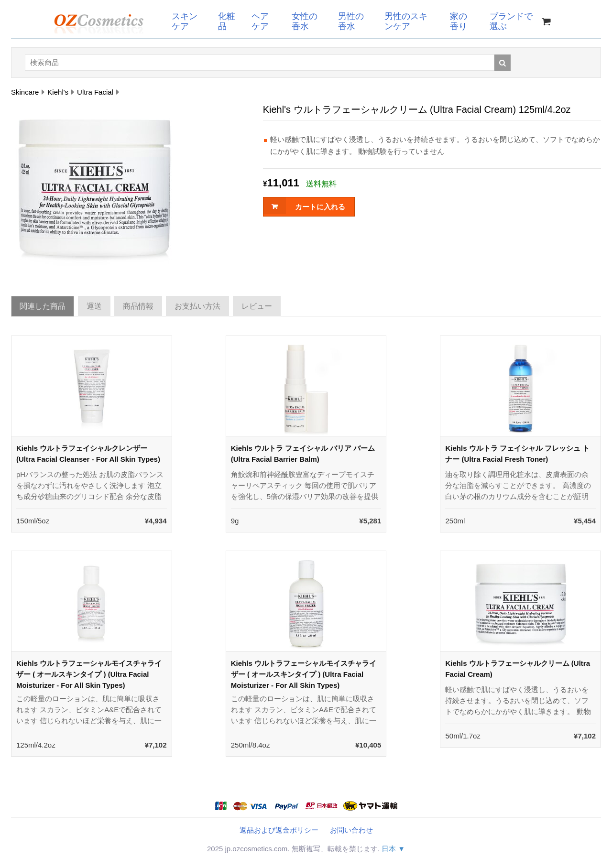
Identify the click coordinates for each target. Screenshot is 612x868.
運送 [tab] (94, 306)
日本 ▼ (393, 849)
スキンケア (185, 21)
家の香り (459, 21)
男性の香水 (351, 21)
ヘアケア (260, 21)
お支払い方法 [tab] (197, 306)
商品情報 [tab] (138, 306)
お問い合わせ (351, 830)
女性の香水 (305, 21)
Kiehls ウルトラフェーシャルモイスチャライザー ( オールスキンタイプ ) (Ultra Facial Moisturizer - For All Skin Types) (89, 674)
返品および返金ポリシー (279, 830)
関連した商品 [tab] (43, 306)
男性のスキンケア (406, 21)
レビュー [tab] (257, 306)
